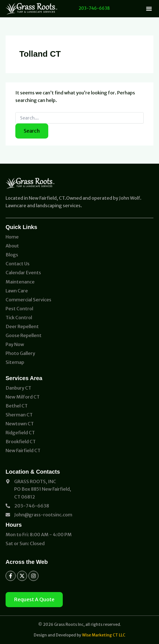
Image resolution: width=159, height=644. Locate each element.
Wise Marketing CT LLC (104, 635)
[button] (149, 9)
